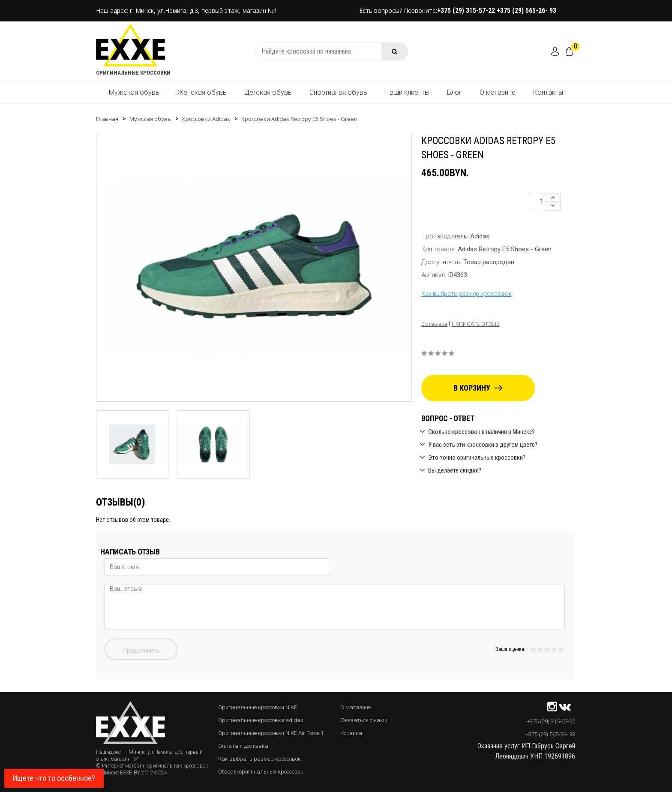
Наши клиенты (407, 92)
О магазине (498, 92)
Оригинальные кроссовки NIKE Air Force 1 (271, 733)
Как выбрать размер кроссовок (466, 294)
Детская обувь (268, 92)
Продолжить (141, 650)
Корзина (351, 733)
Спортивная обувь (338, 92)
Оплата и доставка (243, 746)
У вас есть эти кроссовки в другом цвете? (483, 445)
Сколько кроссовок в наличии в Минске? (481, 432)
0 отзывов (435, 324)
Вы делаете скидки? (455, 470)
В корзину (478, 388)
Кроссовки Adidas (206, 119)
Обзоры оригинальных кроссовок (261, 772)
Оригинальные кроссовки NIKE (258, 707)
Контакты (548, 92)
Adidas (480, 236)
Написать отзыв (476, 324)
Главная (107, 119)
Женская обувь (202, 92)
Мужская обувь (134, 92)
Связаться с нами (364, 720)
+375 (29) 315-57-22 (467, 11)
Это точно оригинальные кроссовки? (477, 458)
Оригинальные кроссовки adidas (261, 720)
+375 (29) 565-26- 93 (526, 11)
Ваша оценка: (510, 649)
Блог (454, 92)
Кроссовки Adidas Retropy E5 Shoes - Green (299, 119)
